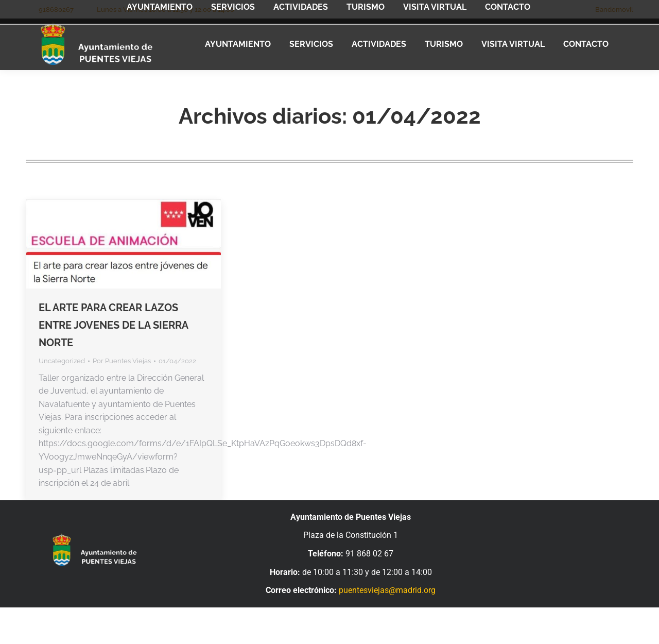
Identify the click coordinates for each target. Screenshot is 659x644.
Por (122, 361)
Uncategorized (62, 361)
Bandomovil (614, 10)
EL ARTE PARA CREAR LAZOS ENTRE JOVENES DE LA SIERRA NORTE (113, 325)
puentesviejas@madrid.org (387, 590)
